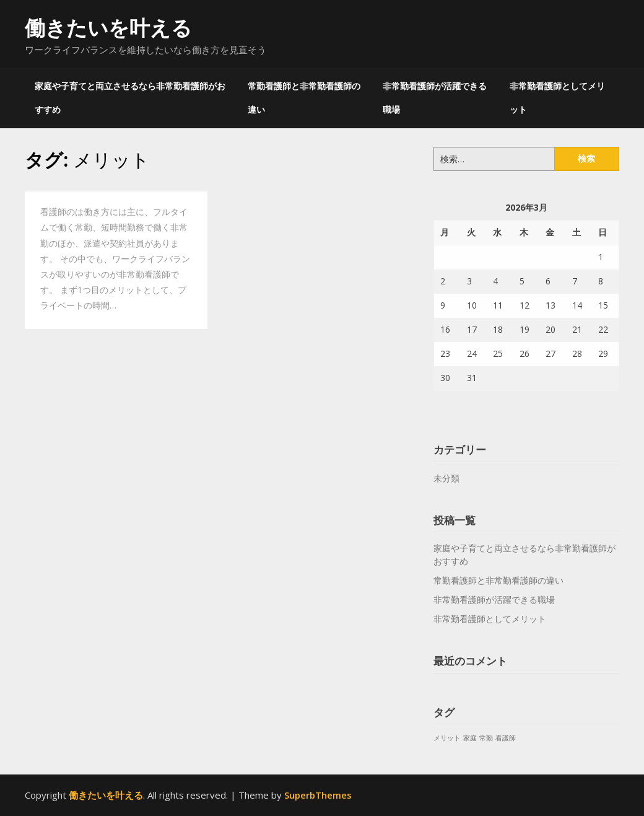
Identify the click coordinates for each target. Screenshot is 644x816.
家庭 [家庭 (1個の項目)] (470, 738)
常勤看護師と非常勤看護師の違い (304, 98)
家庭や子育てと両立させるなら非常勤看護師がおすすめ (130, 98)
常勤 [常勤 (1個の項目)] (486, 738)
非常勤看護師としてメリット (557, 98)
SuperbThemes (318, 795)
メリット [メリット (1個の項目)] (447, 738)
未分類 (446, 478)
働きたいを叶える (108, 28)
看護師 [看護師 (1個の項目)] (506, 738)
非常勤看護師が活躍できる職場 (435, 98)
